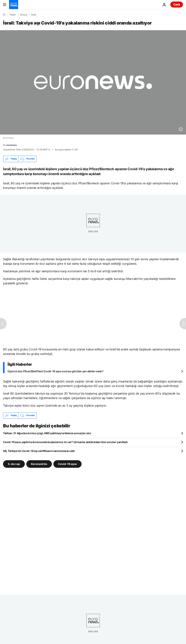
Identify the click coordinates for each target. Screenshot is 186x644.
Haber (13, 15)
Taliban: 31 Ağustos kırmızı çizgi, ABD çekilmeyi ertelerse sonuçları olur (47, 433)
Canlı (177, 4)
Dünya (24, 15)
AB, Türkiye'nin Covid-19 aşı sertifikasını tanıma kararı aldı (39, 451)
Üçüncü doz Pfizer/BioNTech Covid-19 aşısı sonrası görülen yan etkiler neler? (56, 371)
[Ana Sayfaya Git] (14, 5)
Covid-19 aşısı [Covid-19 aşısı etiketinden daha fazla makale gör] (67, 464)
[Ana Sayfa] (4, 15)
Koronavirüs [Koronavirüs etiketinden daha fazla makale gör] (39, 464)
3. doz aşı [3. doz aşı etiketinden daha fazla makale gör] (14, 464)
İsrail (34, 15)
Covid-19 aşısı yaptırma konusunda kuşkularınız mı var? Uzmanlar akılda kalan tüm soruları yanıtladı (65, 442)
